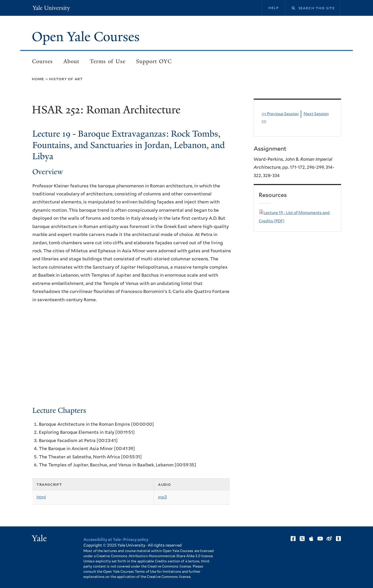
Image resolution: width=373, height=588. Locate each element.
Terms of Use (108, 61)
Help (273, 8)
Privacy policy (136, 540)
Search (290, 8)
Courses (42, 61)
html (41, 497)
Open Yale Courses (86, 37)
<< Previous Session (280, 114)
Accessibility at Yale (102, 540)
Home (38, 79)
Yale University (51, 8)
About (71, 61)
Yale (39, 538)
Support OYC (154, 61)
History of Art (66, 79)
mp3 (162, 497)
